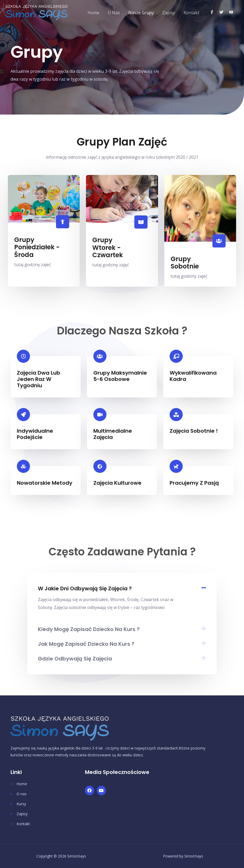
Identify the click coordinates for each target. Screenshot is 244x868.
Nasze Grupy (141, 13)
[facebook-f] (214, 12)
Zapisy (169, 13)
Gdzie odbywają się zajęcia (75, 659)
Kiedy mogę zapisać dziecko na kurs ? (89, 629)
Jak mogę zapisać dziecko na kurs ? (86, 644)
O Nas (114, 13)
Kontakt (191, 13)
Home (93, 13)
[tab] (122, 588)
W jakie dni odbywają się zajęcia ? (85, 588)
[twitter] (224, 12)
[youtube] (232, 12)
